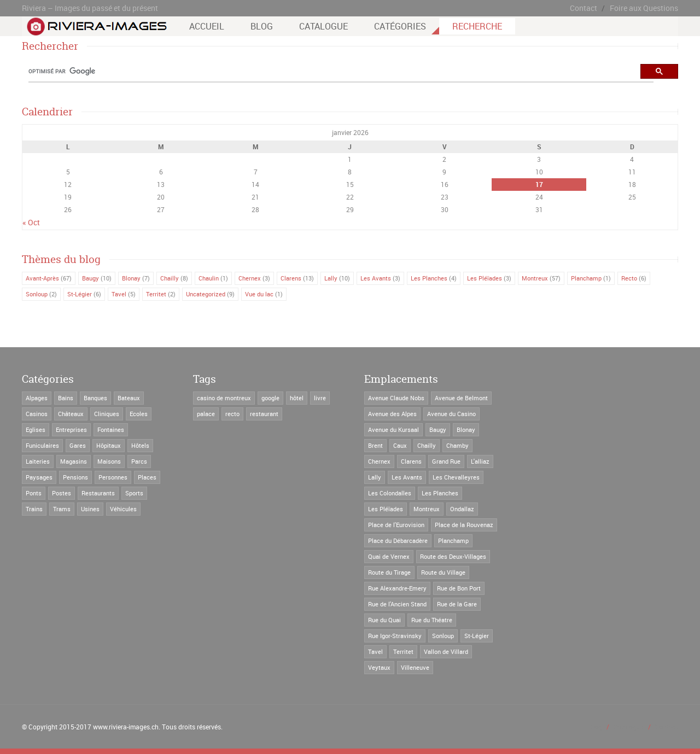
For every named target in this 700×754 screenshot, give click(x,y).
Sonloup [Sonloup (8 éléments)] (443, 636)
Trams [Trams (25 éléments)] (62, 509)
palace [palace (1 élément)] (206, 414)
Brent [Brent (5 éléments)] (375, 445)
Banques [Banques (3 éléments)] (95, 398)
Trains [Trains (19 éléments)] (34, 509)
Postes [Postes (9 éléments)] (62, 493)
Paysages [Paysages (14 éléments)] (39, 477)
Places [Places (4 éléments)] (147, 477)
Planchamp (586, 278)
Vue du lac (259, 294)
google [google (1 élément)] (270, 398)
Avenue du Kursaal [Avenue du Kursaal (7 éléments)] (393, 429)
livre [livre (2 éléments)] (320, 398)
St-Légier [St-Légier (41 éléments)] (477, 636)
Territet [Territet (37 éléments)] (403, 651)
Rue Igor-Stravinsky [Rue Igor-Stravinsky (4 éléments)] (395, 636)
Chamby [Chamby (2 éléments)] (457, 445)
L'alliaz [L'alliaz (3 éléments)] (480, 461)
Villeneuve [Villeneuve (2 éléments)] (415, 667)
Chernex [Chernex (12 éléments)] (379, 461)
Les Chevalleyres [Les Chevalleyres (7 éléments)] (456, 477)
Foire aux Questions (644, 8)
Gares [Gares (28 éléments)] (78, 445)
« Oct (31, 222)
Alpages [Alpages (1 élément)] (37, 398)
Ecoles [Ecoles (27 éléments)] (139, 414)
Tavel (119, 294)
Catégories (400, 26)
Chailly (170, 278)
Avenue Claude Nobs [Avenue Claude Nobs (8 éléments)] (396, 398)
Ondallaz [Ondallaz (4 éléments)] (462, 509)
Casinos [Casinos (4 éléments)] (37, 414)
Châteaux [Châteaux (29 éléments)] (71, 414)
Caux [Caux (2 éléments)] (400, 445)
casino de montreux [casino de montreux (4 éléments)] (224, 398)
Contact (584, 8)
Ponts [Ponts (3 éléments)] (34, 493)
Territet (156, 294)
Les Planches (429, 278)
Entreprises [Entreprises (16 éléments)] (71, 429)
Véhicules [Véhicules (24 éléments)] (123, 509)
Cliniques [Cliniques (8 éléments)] (107, 414)
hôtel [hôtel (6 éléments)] (297, 398)
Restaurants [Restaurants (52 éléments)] (98, 493)
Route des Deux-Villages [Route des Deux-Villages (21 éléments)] (453, 556)
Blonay (131, 278)
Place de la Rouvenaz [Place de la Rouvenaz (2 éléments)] (464, 525)
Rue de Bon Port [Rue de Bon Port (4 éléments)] (459, 588)
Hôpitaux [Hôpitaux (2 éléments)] (109, 445)
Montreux (535, 278)
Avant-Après (42, 278)
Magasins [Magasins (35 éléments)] (74, 461)
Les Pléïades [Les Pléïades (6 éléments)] (386, 509)
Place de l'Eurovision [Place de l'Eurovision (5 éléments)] (396, 525)
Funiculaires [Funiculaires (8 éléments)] (42, 445)
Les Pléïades (485, 278)
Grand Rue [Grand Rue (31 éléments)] (446, 461)
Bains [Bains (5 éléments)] (66, 398)
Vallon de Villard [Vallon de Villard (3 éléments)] (446, 651)
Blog (262, 26)
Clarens (291, 278)
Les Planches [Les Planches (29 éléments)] (440, 493)
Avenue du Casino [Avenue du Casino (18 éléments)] (451, 414)
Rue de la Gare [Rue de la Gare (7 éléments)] (457, 604)
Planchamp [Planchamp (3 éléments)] (453, 540)
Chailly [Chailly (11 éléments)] (427, 445)
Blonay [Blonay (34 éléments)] (466, 429)
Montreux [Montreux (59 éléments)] (427, 509)
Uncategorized (206, 294)
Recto (629, 278)
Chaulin (209, 278)
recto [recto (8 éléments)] (232, 414)
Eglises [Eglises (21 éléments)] (36, 429)
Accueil (207, 26)
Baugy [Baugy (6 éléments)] (438, 429)
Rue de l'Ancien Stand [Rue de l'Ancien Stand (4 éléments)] (397, 604)
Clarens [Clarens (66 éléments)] (411, 461)
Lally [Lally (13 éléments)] (375, 477)
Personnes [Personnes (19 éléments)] (113, 477)
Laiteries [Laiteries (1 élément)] (38, 461)
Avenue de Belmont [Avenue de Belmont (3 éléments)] (461, 398)
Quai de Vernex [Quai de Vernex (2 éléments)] (389, 556)
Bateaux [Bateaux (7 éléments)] (129, 398)
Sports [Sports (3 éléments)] (134, 493)
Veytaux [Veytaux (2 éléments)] (379, 667)
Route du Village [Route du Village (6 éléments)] (443, 572)
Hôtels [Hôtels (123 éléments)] (140, 445)
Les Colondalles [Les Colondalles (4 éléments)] (390, 493)
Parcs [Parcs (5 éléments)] (139, 461)
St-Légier (80, 294)
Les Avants (376, 278)
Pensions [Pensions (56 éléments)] (75, 477)
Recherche (477, 26)
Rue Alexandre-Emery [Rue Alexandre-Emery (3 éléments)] (397, 588)
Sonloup (37, 294)
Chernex (250, 278)
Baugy (91, 278)
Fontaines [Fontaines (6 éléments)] (111, 429)
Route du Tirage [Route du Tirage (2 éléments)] (389, 572)
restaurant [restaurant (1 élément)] (264, 414)
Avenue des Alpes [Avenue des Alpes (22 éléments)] (392, 414)
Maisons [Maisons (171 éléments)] (109, 461)
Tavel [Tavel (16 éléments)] (375, 651)
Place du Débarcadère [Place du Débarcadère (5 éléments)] (398, 540)
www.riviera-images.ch (126, 727)
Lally (331, 278)
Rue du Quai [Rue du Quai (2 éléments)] (384, 620)
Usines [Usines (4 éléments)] (90, 509)
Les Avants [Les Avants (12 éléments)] (407, 477)
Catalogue (323, 26)
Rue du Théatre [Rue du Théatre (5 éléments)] (432, 620)
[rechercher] (341, 72)
